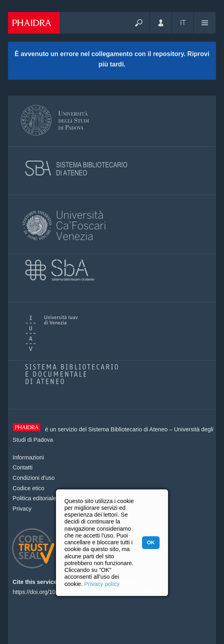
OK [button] (151, 542)
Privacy (22, 509)
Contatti (23, 467)
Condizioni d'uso (34, 478)
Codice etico (29, 488)
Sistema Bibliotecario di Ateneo (128, 429)
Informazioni (28, 457)
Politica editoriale (35, 498)
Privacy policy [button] (102, 584)
